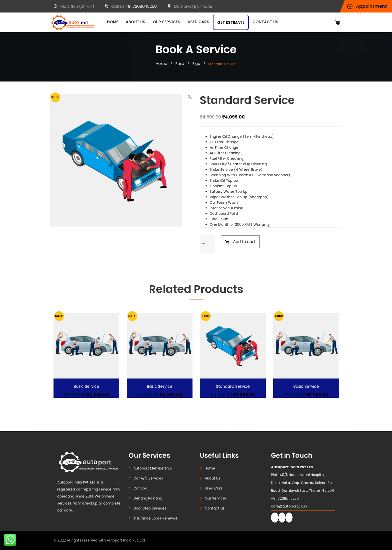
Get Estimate (231, 22)
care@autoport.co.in (289, 506)
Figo (196, 64)
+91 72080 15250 (141, 6)
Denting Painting (148, 498)
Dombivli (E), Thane (190, 6)
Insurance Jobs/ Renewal (155, 518)
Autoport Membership (153, 468)
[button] (190, 97)
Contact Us (265, 22)
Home (113, 22)
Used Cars (198, 22)
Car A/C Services (148, 478)
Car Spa (140, 488)
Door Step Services (150, 508)
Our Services (166, 22)
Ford (180, 64)
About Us (135, 22)
